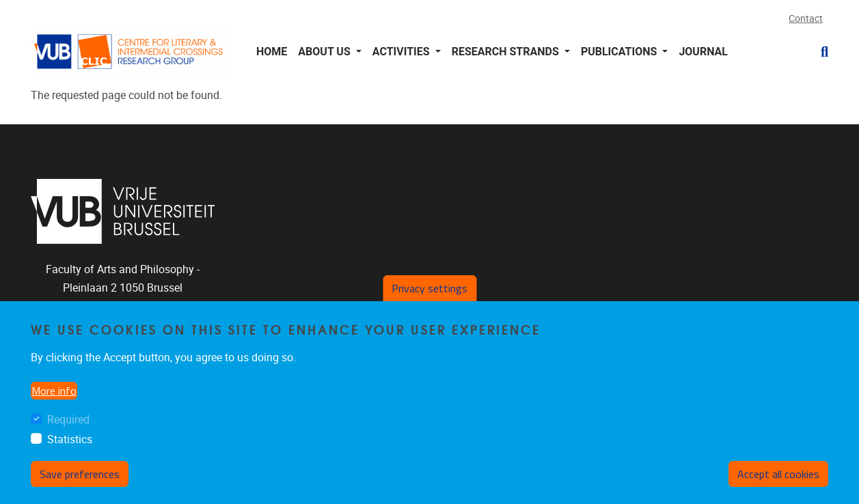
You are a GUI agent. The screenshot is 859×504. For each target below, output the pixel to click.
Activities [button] (403, 52)
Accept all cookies (778, 486)
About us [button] (325, 52)
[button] (819, 52)
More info (54, 402)
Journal (703, 52)
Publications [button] (620, 52)
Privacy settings (429, 300)
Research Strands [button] (507, 52)
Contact (806, 19)
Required (68, 431)
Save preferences (80, 486)
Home (272, 52)
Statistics (70, 451)
